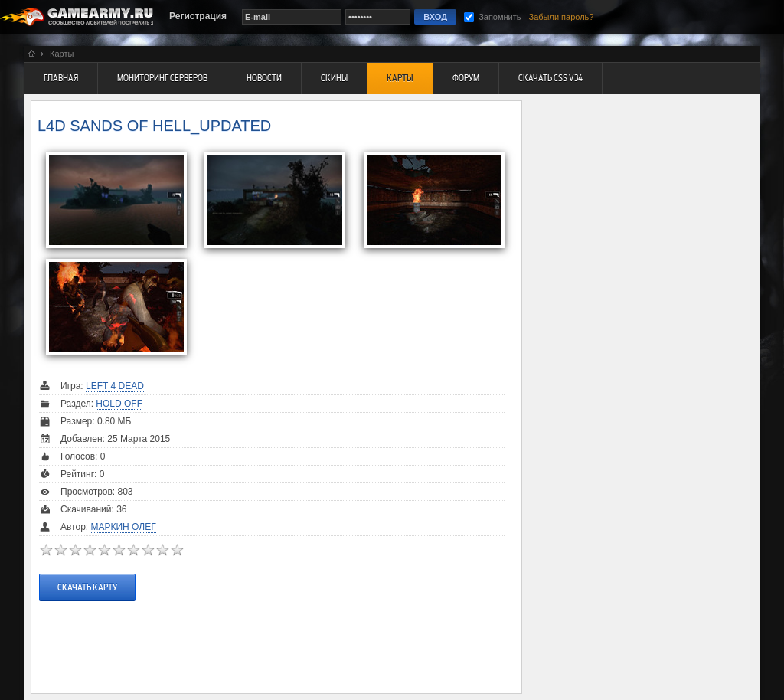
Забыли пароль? (562, 17)
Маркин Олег (124, 527)
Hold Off (119, 404)
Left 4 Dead (115, 386)
